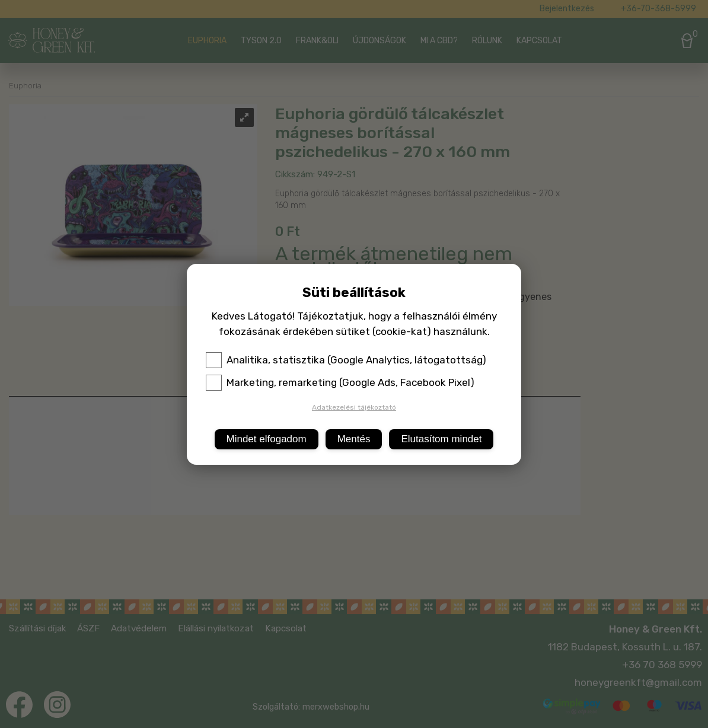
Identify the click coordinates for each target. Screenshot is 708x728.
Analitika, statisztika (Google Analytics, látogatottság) (346, 360)
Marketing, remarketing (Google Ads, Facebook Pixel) (340, 382)
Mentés (354, 439)
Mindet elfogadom (267, 439)
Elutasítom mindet (441, 439)
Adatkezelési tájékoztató (354, 407)
